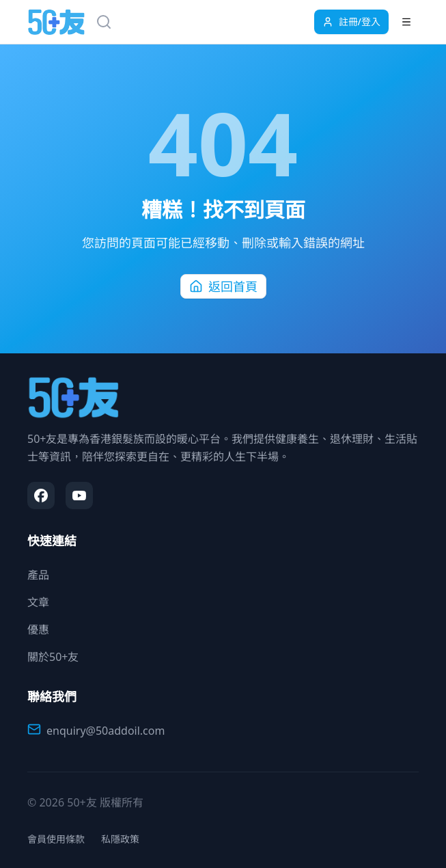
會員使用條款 (56, 839)
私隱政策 (120, 839)
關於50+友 (53, 657)
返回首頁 (223, 286)
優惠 (38, 629)
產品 (38, 575)
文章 (38, 602)
